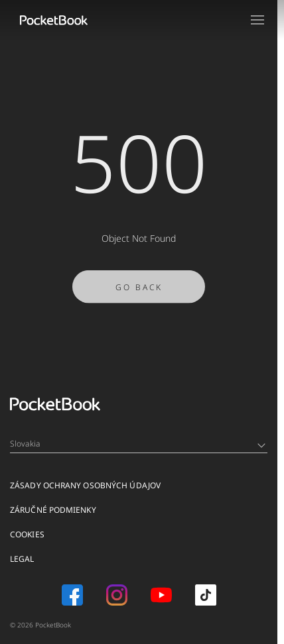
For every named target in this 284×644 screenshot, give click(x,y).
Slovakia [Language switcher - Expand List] (138, 444)
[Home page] (54, 20)
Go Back (139, 291)
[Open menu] (257, 20)
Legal (22, 559)
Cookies (27, 534)
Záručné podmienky (53, 510)
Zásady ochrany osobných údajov (85, 485)
